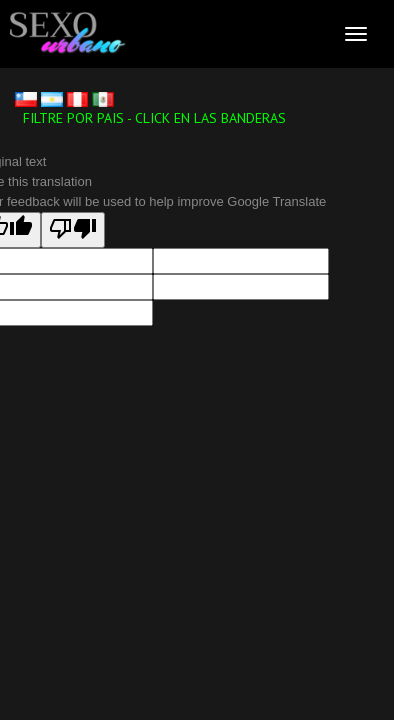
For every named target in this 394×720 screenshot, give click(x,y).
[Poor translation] (73, 230)
